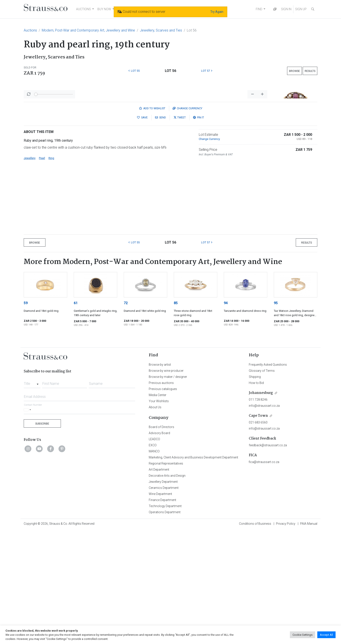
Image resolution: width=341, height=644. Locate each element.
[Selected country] (28, 524)
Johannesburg (261, 507)
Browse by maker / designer (168, 491)
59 (26, 417)
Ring (51, 272)
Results (310, 71)
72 (126, 417)
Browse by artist (160, 478)
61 (76, 417)
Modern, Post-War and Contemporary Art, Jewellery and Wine (88, 30)
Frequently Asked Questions (268, 478)
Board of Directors (161, 541)
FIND (259, 9)
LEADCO (154, 553)
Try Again (217, 12)
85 (176, 417)
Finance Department (162, 614)
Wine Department (160, 608)
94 (226, 417)
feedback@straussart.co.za (268, 559)
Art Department (159, 583)
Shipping (255, 491)
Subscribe (42, 537)
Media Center (158, 509)
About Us (155, 521)
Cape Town (258, 530)
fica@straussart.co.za (264, 576)
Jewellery (30, 272)
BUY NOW (104, 9)
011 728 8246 (258, 513)
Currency (187, 222)
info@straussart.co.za (264, 520)
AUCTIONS (84, 9)
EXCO (153, 559)
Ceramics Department (164, 602)
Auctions (30, 30)
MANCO (154, 565)
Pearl (42, 272)
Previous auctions (161, 497)
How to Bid (256, 497)
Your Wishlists (159, 515)
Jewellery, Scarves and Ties (161, 30)
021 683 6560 (258, 536)
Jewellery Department (163, 596)
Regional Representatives (166, 577)
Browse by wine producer (166, 485)
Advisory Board (159, 547)
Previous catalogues (163, 503)
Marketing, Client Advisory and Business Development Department (193, 571)
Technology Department (165, 620)
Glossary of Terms (262, 485)
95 (276, 417)
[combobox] (32, 496)
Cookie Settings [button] (303, 635)
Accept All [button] (326, 635)
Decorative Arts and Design (167, 589)
